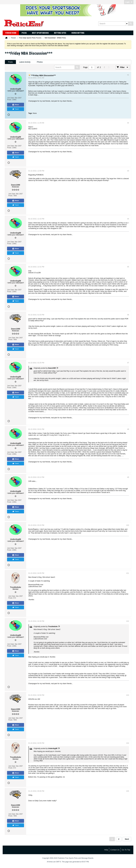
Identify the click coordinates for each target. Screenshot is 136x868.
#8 (128, 429)
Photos (40, 62)
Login (129, 2)
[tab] (10, 62)
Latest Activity (25, 62)
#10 (128, 525)
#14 (128, 743)
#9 (128, 477)
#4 (128, 219)
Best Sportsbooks (40, 33)
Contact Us (115, 850)
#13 (128, 695)
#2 (128, 123)
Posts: (9, 100)
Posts (10, 62)
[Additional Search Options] (127, 24)
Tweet (15, 109)
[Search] (113, 24)
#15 (128, 791)
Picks (24, 33)
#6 (128, 315)
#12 (128, 621)
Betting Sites (60, 33)
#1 (128, 75)
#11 (128, 573)
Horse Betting (78, 33)
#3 (128, 171)
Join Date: (11, 98)
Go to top (126, 850)
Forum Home (11, 33)
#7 (128, 363)
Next (127, 839)
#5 (128, 267)
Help (106, 850)
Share (16, 105)
